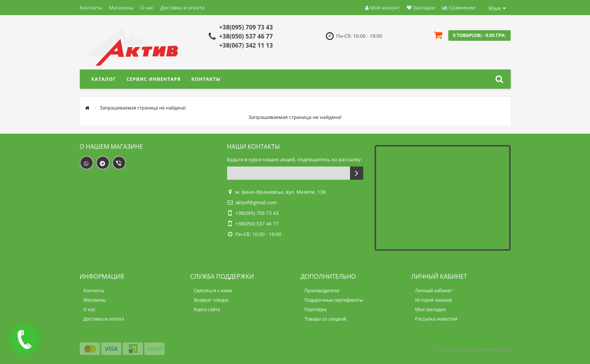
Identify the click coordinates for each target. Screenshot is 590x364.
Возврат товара (211, 300)
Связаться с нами (213, 291)
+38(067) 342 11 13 (246, 45)
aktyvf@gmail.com (256, 202)
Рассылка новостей (436, 319)
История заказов (434, 300)
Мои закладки (430, 309)
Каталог (104, 79)
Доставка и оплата (182, 8)
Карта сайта (207, 309)
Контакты (91, 8)
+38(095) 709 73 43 (246, 27)
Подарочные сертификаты (334, 300)
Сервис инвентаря (154, 79)
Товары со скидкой (326, 319)
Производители (322, 291)
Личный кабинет (434, 291)
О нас (147, 8)
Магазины (122, 8)
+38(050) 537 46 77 (246, 36)
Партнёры (316, 309)
